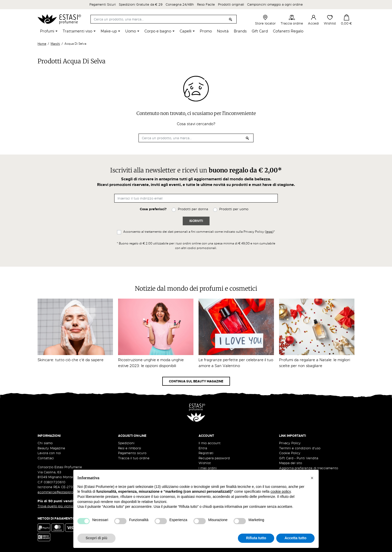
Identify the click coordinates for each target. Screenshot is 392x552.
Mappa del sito (291, 463)
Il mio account (210, 443)
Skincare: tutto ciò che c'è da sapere (71, 360)
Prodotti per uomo (234, 209)
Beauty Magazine (51, 448)
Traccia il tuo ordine (134, 458)
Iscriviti (196, 221)
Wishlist (330, 20)
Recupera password (214, 458)
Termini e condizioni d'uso (300, 448)
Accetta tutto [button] (295, 538)
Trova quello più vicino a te (60, 506)
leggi (269, 232)
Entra (203, 448)
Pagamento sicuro (132, 453)
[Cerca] (164, 19)
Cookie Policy (290, 453)
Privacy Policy (290, 443)
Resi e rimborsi (130, 448)
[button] (312, 478)
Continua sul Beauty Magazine (196, 381)
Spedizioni (126, 443)
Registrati (206, 453)
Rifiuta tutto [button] (256, 538)
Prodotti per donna (193, 209)
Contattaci (46, 458)
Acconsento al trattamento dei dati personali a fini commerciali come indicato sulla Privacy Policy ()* (199, 232)
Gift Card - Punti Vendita (299, 458)
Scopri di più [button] (96, 538)
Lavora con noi (49, 453)
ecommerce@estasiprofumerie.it (63, 492)
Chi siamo (45, 443)
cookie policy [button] (280, 491)
